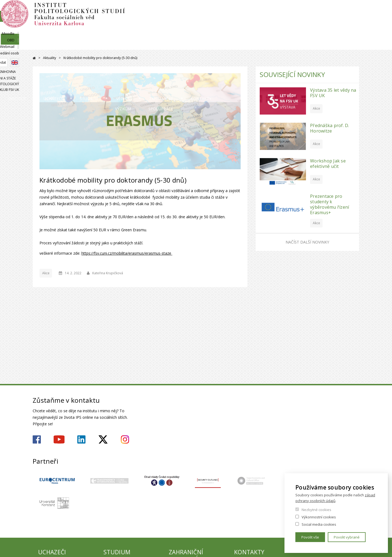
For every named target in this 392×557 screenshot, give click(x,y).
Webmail (322, 10)
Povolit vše (310, 537)
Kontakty (341, 45)
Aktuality (50, 58)
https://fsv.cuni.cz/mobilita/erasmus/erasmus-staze (127, 253)
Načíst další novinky (307, 242)
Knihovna (265, 29)
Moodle (286, 10)
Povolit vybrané (347, 537)
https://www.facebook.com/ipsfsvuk (37, 439)
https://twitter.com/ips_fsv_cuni (103, 439)
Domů (34, 58)
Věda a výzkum (204, 45)
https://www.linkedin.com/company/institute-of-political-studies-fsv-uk (81, 439)
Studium (148, 45)
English (355, 20)
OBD (304, 10)
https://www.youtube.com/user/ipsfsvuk (59, 439)
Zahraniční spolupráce (275, 45)
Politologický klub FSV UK (337, 29)
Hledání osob (348, 10)
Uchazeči (99, 45)
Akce (46, 273)
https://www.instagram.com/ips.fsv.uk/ (125, 439)
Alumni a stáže (294, 29)
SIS (270, 10)
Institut (49, 45)
